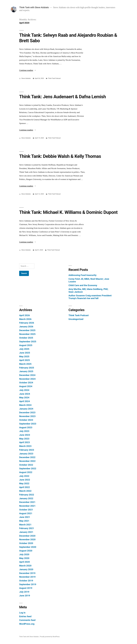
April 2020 (24, 562)
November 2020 (27, 539)
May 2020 (24, 558)
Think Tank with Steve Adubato (34, 7)
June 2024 (25, 394)
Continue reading (28, 70)
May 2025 (24, 356)
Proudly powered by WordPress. (50, 637)
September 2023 (28, 424)
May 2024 (24, 398)
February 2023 (27, 450)
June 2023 (25, 435)
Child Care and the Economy (83, 285)
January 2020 (26, 569)
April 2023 (24, 442)
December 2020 (27, 536)
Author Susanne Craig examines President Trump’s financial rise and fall (90, 297)
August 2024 (26, 386)
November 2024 (27, 379)
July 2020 (24, 554)
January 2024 (26, 409)
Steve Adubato (26, 78)
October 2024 (26, 383)
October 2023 (26, 420)
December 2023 (27, 412)
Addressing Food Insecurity (82, 275)
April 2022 (24, 487)
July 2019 (24, 592)
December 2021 (27, 502)
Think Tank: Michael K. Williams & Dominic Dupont (68, 212)
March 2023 (25, 446)
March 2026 (25, 319)
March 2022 (25, 491)
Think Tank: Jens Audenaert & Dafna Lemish (62, 97)
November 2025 (27, 334)
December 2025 (27, 330)
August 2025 (26, 345)
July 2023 (24, 431)
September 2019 (28, 584)
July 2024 (24, 390)
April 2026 (24, 315)
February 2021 (27, 528)
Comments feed (27, 620)
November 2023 (27, 416)
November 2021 (27, 506)
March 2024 (25, 405)
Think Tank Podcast (54, 78)
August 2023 (26, 427)
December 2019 (27, 573)
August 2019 (26, 588)
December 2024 (27, 375)
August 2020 (26, 551)
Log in (22, 613)
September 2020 (28, 547)
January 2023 (26, 454)
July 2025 (24, 349)
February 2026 (27, 323)
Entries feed (25, 616)
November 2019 (27, 577)
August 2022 (26, 472)
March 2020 (25, 566)
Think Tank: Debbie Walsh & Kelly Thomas (60, 156)
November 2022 (27, 461)
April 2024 (24, 401)
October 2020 (26, 543)
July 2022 (24, 476)
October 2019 (26, 581)
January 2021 (26, 532)
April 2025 (24, 360)
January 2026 (26, 327)
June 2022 (25, 480)
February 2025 (27, 368)
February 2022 (27, 495)
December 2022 (27, 457)
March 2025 (25, 364)
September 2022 (28, 468)
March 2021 (25, 525)
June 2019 (25, 596)
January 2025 (26, 371)
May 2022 (24, 483)
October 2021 (26, 510)
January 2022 (26, 498)
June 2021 (25, 517)
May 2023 (24, 439)
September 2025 (28, 342)
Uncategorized (76, 319)
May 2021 (24, 521)
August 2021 (26, 513)
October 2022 (26, 465)
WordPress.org (27, 624)
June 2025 (25, 353)
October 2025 (26, 338)
